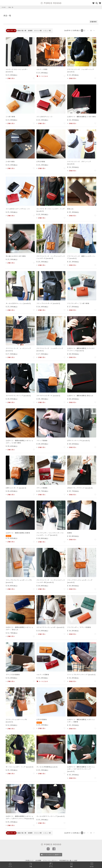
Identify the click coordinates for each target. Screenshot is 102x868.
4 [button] (91, 30)
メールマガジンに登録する (51, 855)
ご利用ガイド (29, 860)
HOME (4, 7)
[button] (94, 31)
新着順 (30, 30)
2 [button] (85, 30)
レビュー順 (47, 30)
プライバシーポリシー (50, 860)
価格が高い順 (22, 30)
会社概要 (38, 860)
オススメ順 (38, 30)
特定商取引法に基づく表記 (68, 860)
